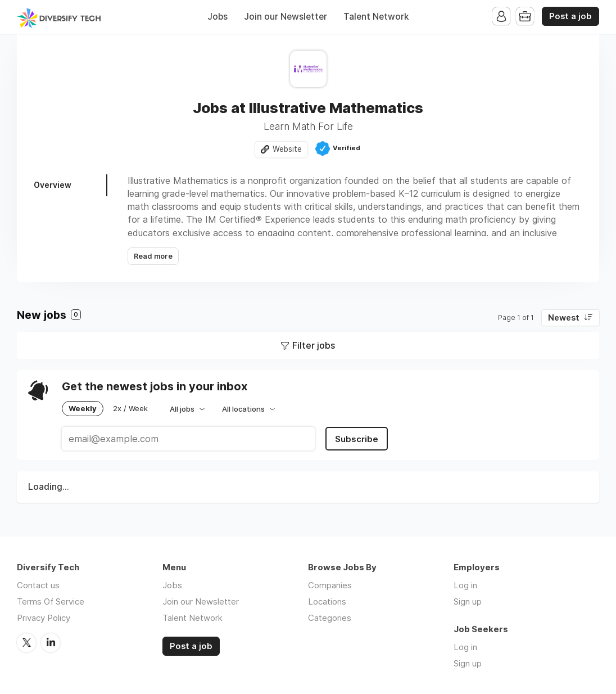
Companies (330, 585)
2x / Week (130, 408)
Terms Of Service (51, 601)
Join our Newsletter (286, 17)
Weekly (83, 408)
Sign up (468, 601)
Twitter (26, 643)
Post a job (570, 16)
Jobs (218, 17)
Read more (153, 256)
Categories (330, 618)
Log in (465, 585)
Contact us (38, 585)
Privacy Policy (44, 618)
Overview (53, 185)
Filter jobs (314, 345)
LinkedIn (51, 643)
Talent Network (376, 17)
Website (287, 149)
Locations (327, 601)
